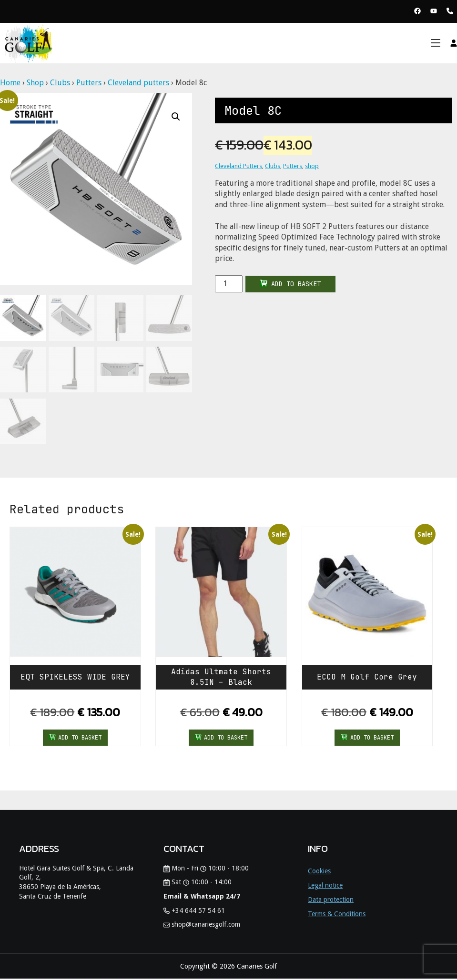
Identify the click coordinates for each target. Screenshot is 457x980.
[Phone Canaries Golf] (450, 12)
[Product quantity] (229, 284)
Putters (89, 83)
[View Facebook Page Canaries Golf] (417, 12)
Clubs (60, 83)
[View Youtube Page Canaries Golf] (434, 12)
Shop (35, 83)
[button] (176, 117)
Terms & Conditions (337, 915)
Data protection (331, 901)
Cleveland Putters (239, 166)
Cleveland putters (138, 83)
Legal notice (325, 887)
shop (312, 166)
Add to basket (290, 284)
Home (10, 83)
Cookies (319, 872)
